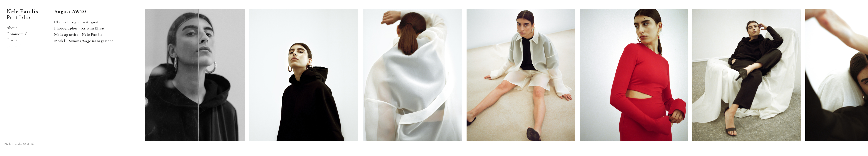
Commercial (17, 34)
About (12, 28)
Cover (12, 40)
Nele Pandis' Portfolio (23, 15)
